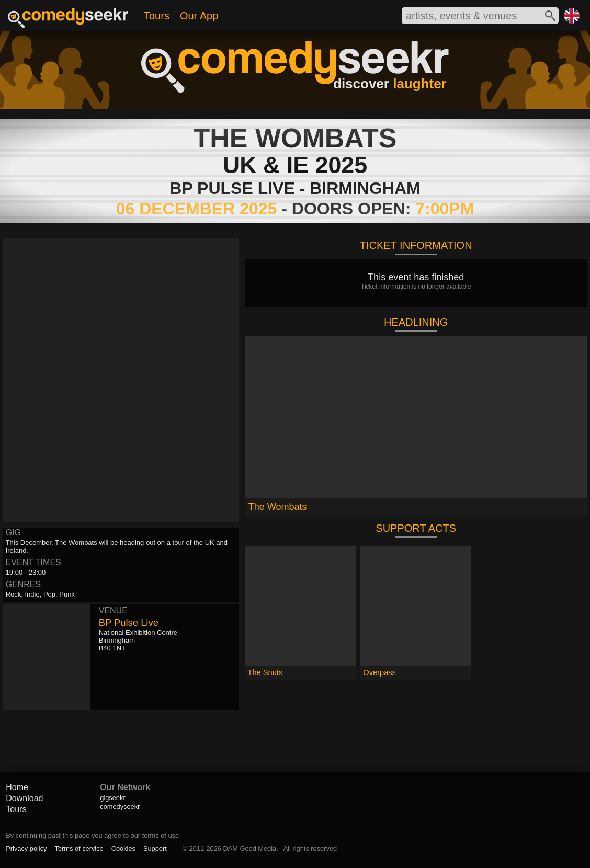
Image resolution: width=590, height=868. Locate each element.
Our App (199, 16)
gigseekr (112, 798)
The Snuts (265, 672)
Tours (157, 16)
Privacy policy (26, 848)
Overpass (379, 672)
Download (24, 798)
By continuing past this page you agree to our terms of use (92, 835)
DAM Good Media (249, 848)
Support (155, 848)
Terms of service (79, 848)
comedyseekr (120, 807)
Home (17, 787)
